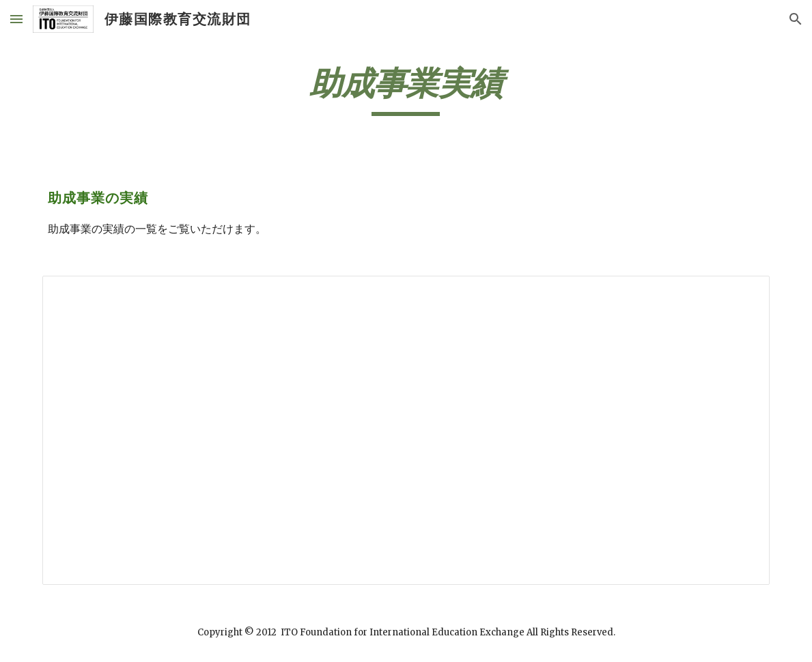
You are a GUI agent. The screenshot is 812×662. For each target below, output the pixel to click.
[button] (16, 19)
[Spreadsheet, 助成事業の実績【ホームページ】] (406, 430)
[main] (406, 89)
